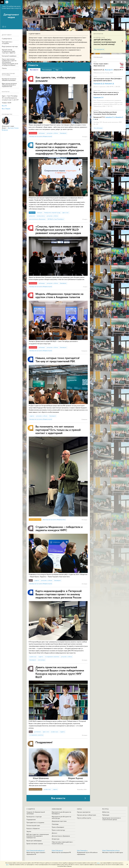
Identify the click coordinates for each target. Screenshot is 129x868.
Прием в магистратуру (58, 830)
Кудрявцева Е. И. (99, 97)
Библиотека (106, 812)
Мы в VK (4, 106)
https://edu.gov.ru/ (57, 850)
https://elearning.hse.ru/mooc (111, 850)
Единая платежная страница (35, 844)
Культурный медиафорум (9, 56)
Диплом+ (55, 833)
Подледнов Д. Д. (99, 84)
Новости (33, 65)
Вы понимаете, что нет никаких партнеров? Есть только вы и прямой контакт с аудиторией (58, 430)
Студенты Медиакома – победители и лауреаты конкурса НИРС (59, 528)
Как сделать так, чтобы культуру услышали (55, 79)
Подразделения (31, 820)
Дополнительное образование (61, 836)
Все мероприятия (99, 49)
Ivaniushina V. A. (110, 117)
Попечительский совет (33, 825)
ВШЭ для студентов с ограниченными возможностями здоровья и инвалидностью (38, 836)
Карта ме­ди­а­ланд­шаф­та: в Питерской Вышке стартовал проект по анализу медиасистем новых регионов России (59, 594)
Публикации (98, 57)
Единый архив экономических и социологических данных (112, 819)
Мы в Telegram (6, 109)
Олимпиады (55, 824)
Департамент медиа (11, 16)
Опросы (4, 68)
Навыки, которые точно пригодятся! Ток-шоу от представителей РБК (57, 359)
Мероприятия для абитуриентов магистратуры (61, 817)
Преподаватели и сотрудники (7, 43)
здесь (98, 863)
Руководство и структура (34, 817)
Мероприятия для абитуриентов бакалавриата (61, 813)
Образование (57, 809)
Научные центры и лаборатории (86, 815)
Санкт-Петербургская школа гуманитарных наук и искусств (11, 7)
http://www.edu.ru (82, 850)
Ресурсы (105, 809)
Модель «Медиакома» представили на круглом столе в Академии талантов (59, 295)
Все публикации (98, 128)
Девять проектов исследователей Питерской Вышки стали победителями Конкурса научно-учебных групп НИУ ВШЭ (60, 672)
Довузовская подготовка (59, 821)
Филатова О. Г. (109, 70)
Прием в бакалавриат (58, 827)
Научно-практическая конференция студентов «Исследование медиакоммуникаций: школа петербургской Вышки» (10, 62)
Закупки (29, 831)
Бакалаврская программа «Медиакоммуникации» (9, 79)
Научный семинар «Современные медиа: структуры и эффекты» (9, 51)
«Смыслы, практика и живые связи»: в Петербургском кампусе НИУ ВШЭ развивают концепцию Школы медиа (59, 230)
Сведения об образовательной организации (36, 813)
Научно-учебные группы (84, 818)
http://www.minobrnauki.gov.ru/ (36, 850)
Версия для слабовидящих (34, 841)
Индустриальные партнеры (10, 46)
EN (114, 2)
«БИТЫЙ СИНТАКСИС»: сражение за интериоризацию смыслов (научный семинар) (105, 42)
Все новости (58, 798)
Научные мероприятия (84, 812)
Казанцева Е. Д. (109, 84)
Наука (79, 809)
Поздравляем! (44, 742)
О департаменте (7, 39)
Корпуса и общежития (33, 828)
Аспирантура (56, 839)
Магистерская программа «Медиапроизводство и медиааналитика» (9, 85)
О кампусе (31, 809)
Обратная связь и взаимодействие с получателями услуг (62, 843)
